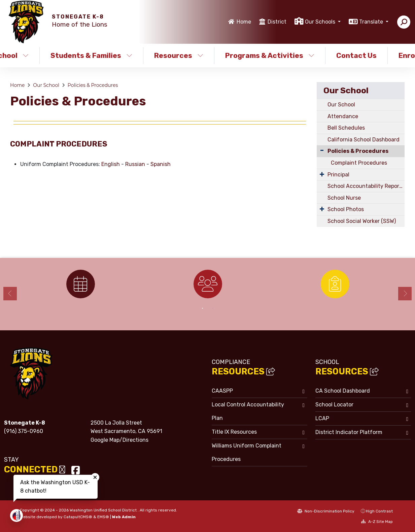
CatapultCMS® (78, 517)
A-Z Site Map (377, 522)
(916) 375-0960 (24, 431)
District (277, 22)
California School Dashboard (364, 140)
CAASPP (222, 391)
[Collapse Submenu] (322, 150)
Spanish (161, 164)
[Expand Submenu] (322, 174)
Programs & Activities (270, 55)
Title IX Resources (234, 432)
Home (244, 22)
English (111, 164)
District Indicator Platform (349, 432)
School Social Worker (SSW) (362, 221)
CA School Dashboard (343, 391)
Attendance (343, 116)
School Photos (346, 209)
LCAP (322, 418)
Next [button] (405, 294)
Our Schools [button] (321, 22)
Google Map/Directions (119, 440)
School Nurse (344, 198)
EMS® (103, 517)
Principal (338, 175)
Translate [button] (372, 22)
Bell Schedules (346, 128)
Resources (179, 55)
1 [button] (203, 308)
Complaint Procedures (359, 163)
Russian (135, 164)
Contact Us (356, 55)
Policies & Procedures (93, 85)
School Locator (334, 405)
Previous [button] (10, 294)
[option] (80, 284)
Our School (46, 85)
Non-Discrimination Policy (326, 511)
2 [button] (213, 308)
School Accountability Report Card (366, 186)
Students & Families (91, 55)
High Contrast (379, 511)
